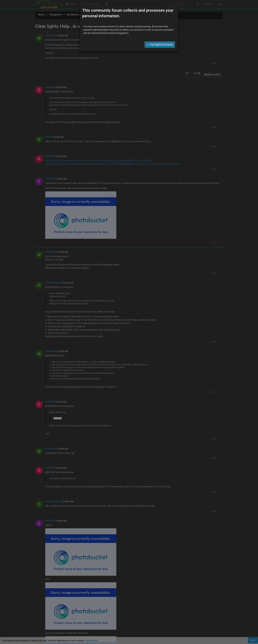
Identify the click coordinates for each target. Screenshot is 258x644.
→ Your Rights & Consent (160, 39)
